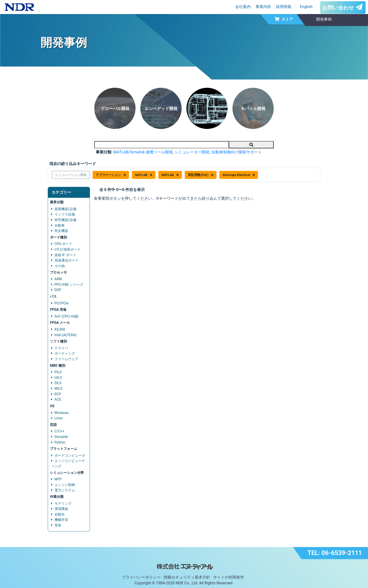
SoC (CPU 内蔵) (67, 316)
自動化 (60, 514)
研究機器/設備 (65, 220)
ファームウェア (66, 359)
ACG (58, 400)
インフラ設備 (65, 214)
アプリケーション (111, 175)
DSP (58, 290)
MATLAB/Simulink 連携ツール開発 (143, 152)
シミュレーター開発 (192, 152)
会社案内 (243, 7)
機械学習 (61, 520)
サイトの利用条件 (229, 577)
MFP (58, 479)
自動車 (60, 226)
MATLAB (144, 175)
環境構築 (61, 509)
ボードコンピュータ (70, 456)
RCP (58, 394)
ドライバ (61, 348)
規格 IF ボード (65, 255)
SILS (58, 383)
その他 (60, 266)
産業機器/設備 (65, 209)
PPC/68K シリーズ (69, 285)
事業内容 (263, 7)
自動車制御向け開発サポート (237, 152)
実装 (58, 525)
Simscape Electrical (239, 175)
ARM (58, 279)
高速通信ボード (66, 260)
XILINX (60, 330)
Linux (59, 418)
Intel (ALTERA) (66, 335)
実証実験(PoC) (201, 175)
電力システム (65, 490)
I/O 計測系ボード (68, 250)
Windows (62, 413)
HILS (58, 378)
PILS (58, 372)
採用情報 (284, 7)
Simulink (61, 437)
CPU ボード (63, 244)
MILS (59, 389)
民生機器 (61, 231)
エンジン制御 (65, 485)
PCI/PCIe (62, 303)
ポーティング (65, 354)
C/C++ (60, 431)
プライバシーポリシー (141, 577)
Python (60, 442)
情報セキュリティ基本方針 (187, 577)
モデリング (63, 504)
